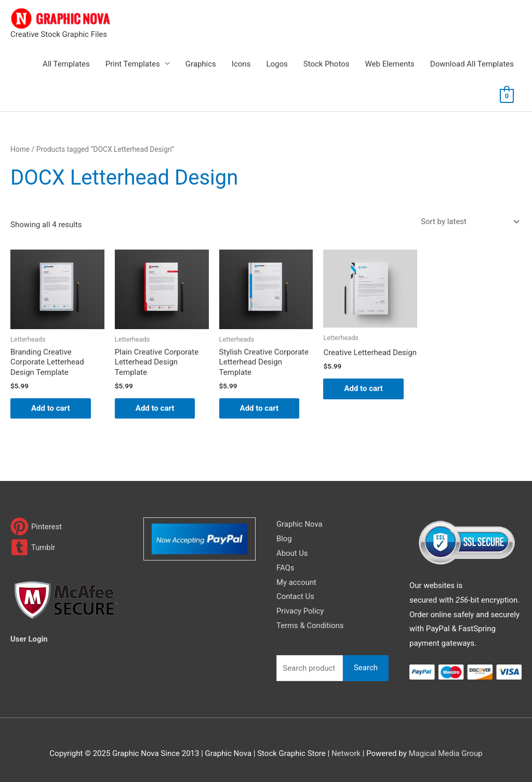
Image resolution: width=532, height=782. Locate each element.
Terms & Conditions (310, 625)
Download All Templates (472, 64)
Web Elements (389, 64)
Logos (277, 64)
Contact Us (296, 596)
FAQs (285, 568)
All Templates (66, 64)
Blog (284, 539)
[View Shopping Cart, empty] (507, 96)
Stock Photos (327, 64)
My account (297, 582)
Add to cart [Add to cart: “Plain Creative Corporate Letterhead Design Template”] (155, 408)
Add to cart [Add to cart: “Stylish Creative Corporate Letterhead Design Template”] (260, 408)
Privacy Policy (300, 611)
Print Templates (133, 64)
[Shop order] (468, 222)
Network (346, 753)
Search (366, 668)
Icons (241, 64)
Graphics (201, 64)
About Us (292, 553)
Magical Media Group (445, 753)
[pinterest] (36, 526)
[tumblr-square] (33, 547)
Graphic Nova (300, 524)
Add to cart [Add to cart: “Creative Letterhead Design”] (363, 388)
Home (20, 149)
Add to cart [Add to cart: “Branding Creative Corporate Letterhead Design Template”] (51, 408)
